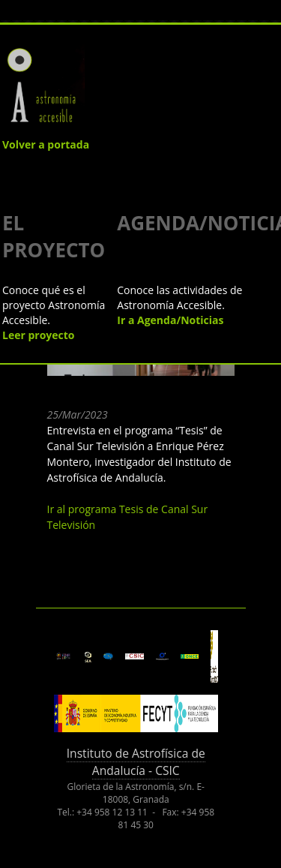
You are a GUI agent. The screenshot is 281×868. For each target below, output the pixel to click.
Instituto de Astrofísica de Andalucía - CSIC (136, 762)
